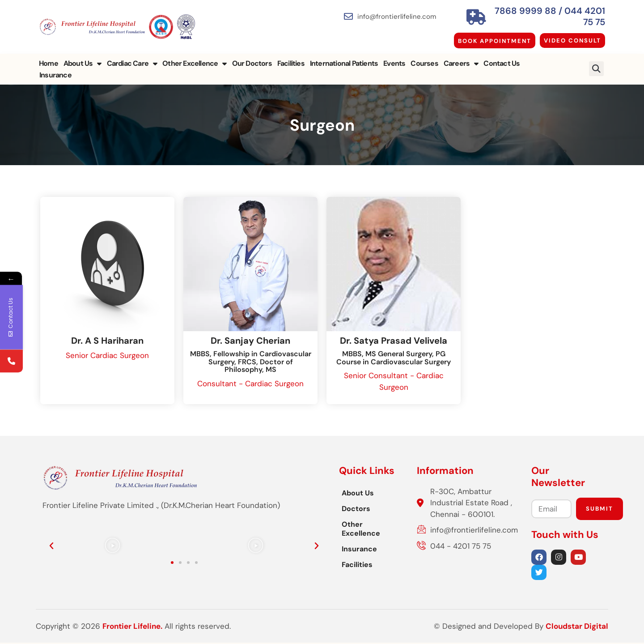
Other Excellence (194, 58)
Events (394, 58)
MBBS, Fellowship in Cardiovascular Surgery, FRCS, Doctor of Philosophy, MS (251, 363)
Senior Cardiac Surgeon (107, 357)
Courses (424, 58)
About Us (83, 58)
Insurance (541, 58)
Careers (461, 58)
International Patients (344, 58)
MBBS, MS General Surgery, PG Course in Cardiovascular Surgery (394, 359)
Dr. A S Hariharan (107, 342)
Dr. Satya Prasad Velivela (394, 342)
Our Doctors (252, 58)
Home (49, 58)
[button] (596, 58)
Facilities (291, 58)
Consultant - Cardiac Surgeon (250, 385)
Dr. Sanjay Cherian (250, 342)
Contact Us (502, 58)
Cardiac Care (132, 58)
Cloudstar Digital (577, 628)
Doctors (230, 510)
